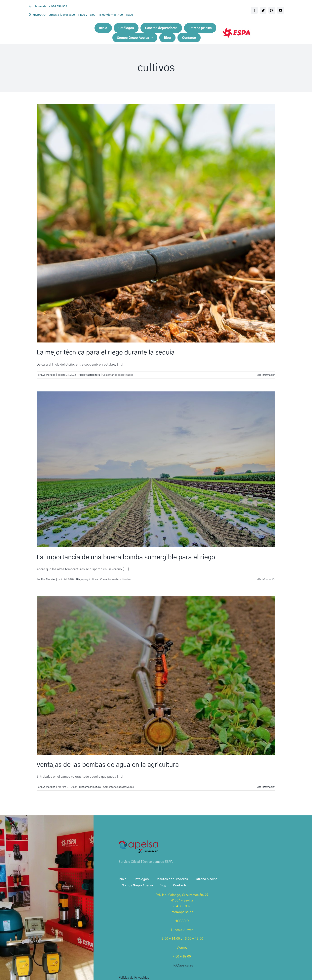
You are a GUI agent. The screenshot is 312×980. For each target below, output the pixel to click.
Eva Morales (48, 375)
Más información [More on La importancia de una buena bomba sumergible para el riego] (266, 580)
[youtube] (281, 10)
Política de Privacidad (134, 978)
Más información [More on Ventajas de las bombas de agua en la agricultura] (266, 787)
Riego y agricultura (89, 375)
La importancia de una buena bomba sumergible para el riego (126, 557)
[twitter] (263, 10)
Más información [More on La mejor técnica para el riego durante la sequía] (266, 375)
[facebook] (254, 10)
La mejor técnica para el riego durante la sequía (106, 352)
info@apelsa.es (182, 965)
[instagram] (272, 10)
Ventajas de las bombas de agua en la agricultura (108, 765)
